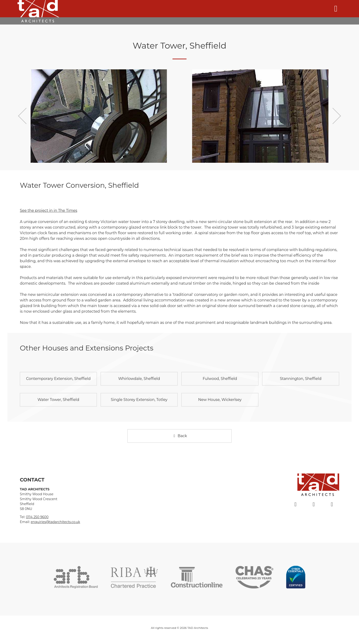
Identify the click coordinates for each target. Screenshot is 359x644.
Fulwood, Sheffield (220, 379)
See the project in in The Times (49, 211)
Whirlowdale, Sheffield (139, 379)
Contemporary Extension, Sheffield (58, 379)
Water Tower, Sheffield (58, 400)
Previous (22, 116)
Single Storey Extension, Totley (139, 400)
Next (337, 116)
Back (179, 436)
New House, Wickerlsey (220, 400)
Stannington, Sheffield (301, 379)
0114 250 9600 (37, 517)
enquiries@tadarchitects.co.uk (55, 522)
